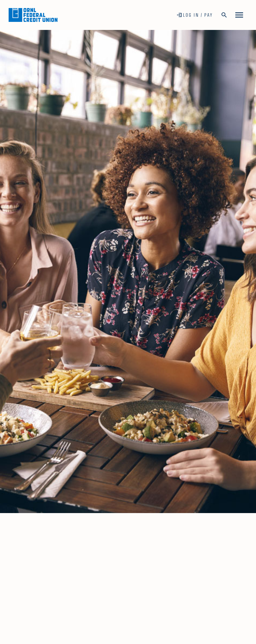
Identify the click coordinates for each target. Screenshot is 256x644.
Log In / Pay (198, 15)
